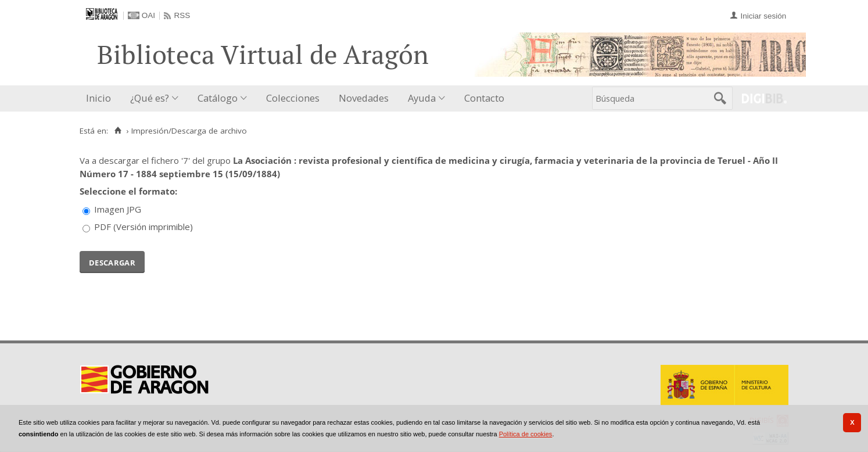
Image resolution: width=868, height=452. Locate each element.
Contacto (484, 98)
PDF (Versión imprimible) (144, 227)
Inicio (98, 98)
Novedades (364, 98)
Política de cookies (526, 434)
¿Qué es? (150, 98)
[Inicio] (118, 131)
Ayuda (422, 98)
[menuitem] (101, 98)
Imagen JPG (118, 209)
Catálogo (218, 98)
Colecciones (293, 98)
